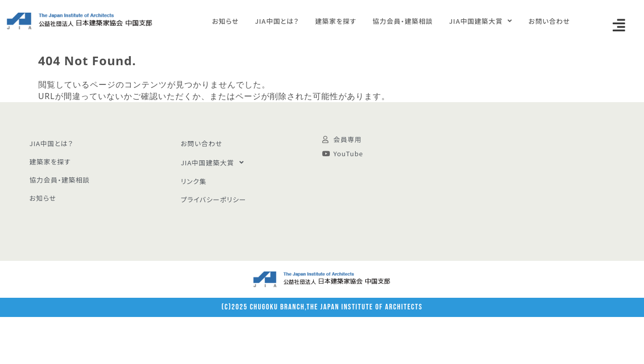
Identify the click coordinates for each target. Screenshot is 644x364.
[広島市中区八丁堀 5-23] (528, 181)
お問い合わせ (549, 21)
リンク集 (194, 181)
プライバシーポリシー (214, 199)
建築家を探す (336, 21)
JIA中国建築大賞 (481, 21)
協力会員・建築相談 (403, 21)
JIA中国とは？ (277, 21)
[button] (619, 25)
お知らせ (226, 21)
